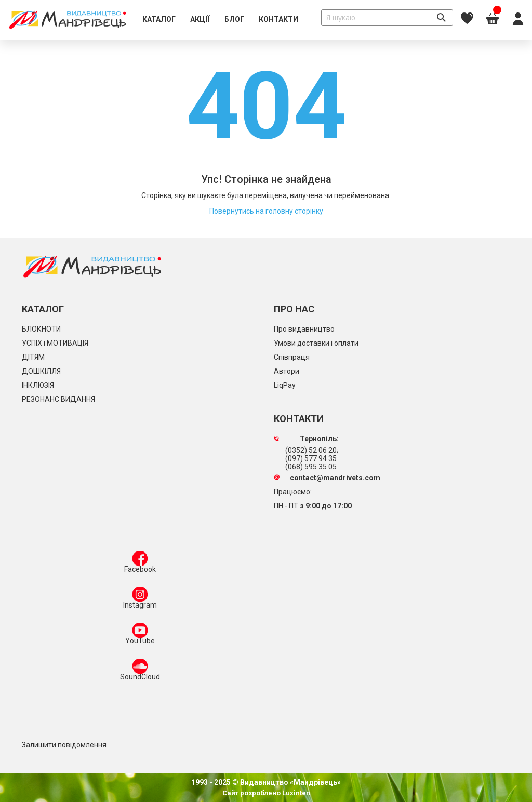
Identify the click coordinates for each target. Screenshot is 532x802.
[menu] (220, 20)
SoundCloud (140, 672)
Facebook (140, 564)
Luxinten (295, 793)
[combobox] (387, 18)
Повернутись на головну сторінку (266, 211)
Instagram (140, 600)
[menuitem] (159, 20)
